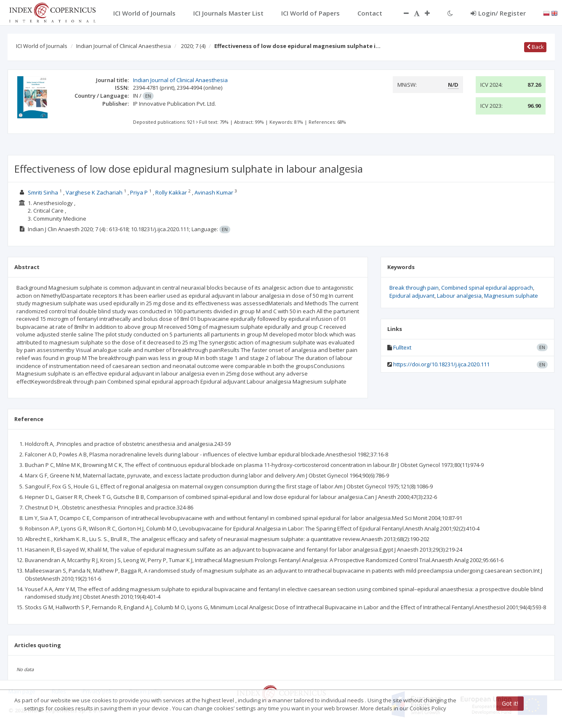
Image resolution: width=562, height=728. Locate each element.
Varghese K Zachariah (94, 192)
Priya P (139, 192)
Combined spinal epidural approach (487, 288)
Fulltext (402, 347)
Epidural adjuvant (412, 296)
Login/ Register (498, 13)
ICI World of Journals (42, 46)
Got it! (510, 703)
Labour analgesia (459, 296)
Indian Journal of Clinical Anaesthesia (124, 46)
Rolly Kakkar (171, 192)
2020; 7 (193, 46)
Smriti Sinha (43, 192)
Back (535, 47)
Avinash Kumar (214, 192)
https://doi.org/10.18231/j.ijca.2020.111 (441, 364)
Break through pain (414, 288)
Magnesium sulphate (511, 296)
